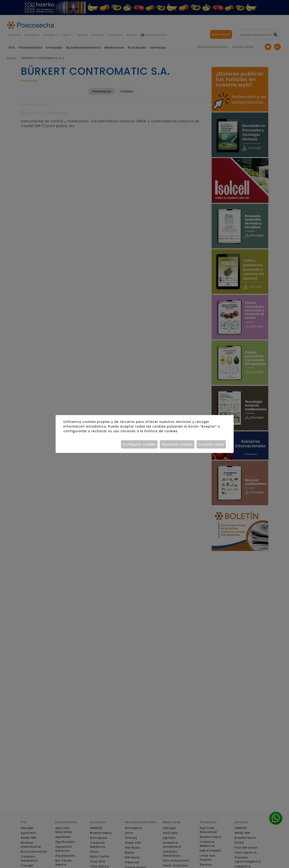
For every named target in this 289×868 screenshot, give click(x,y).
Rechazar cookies (177, 444)
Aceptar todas (211, 444)
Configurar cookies (139, 444)
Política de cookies (161, 431)
